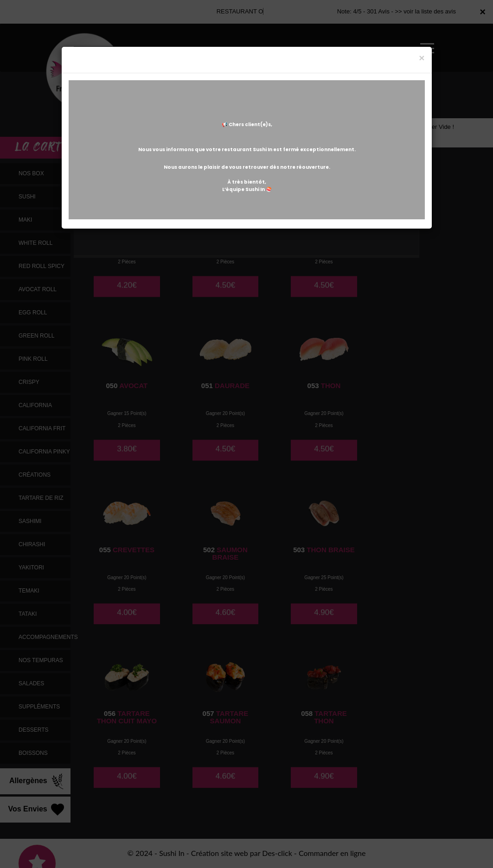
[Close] (422, 58)
